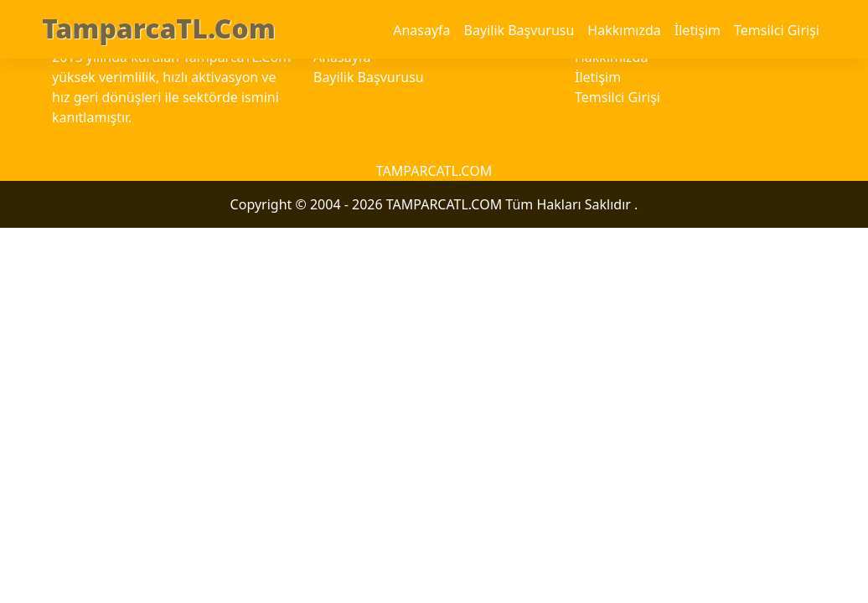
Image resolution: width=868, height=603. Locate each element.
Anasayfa (421, 30)
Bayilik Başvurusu (519, 30)
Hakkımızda (624, 30)
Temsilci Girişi (777, 30)
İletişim (697, 30)
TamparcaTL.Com (159, 28)
